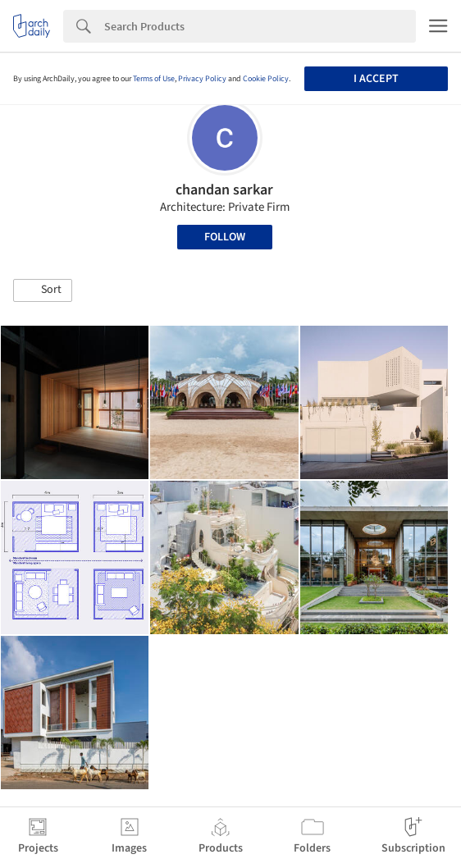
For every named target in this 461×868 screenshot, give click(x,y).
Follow (225, 237)
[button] (43, 290)
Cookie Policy (266, 79)
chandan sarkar (224, 190)
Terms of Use (154, 79)
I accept (376, 79)
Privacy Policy (202, 79)
